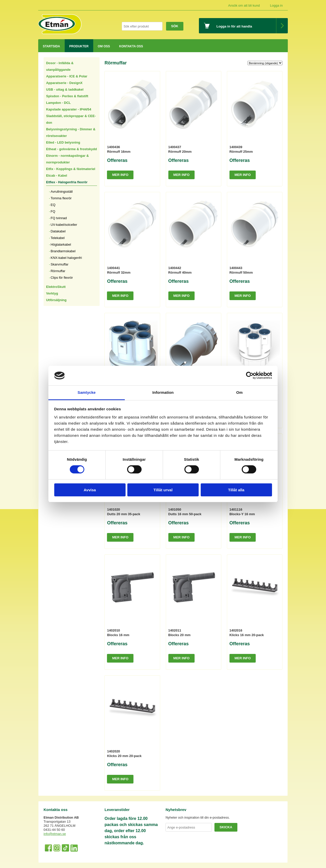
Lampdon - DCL (58, 103)
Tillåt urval (163, 490)
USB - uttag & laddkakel (65, 89)
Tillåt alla (236, 490)
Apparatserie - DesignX (64, 83)
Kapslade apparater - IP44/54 (69, 109)
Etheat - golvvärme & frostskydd (71, 149)
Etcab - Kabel (57, 176)
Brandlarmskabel (63, 251)
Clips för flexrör (62, 278)
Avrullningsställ (62, 192)
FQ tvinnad (59, 218)
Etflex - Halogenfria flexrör (67, 182)
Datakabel (58, 231)
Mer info (120, 175)
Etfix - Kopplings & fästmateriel (71, 169)
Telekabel (58, 238)
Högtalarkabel (61, 244)
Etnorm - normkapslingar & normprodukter (67, 159)
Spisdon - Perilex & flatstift (67, 96)
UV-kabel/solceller (64, 225)
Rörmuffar (58, 271)
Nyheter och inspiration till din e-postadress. (198, 817)
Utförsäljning (56, 300)
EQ (53, 205)
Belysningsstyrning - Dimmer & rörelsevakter (71, 132)
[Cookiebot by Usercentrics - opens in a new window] (250, 375)
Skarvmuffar (60, 264)
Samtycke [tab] (87, 392)
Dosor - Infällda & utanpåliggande (60, 66)
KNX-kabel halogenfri (66, 258)
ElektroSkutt (56, 287)
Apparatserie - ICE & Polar (67, 76)
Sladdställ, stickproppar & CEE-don (71, 119)
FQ (53, 211)
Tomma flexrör (61, 198)
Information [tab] (163, 392)
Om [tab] (239, 392)
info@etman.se (55, 834)
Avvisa (90, 490)
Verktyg (52, 293)
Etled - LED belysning (63, 142)
